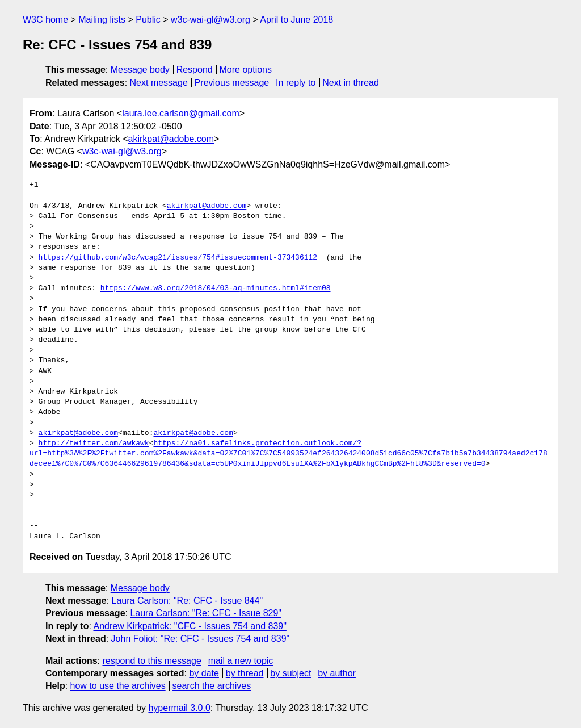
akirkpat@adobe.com (171, 139)
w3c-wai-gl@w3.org (210, 20)
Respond (195, 70)
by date (204, 673)
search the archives (212, 686)
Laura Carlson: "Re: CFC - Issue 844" (188, 601)
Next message (159, 83)
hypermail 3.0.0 (179, 708)
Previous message (232, 83)
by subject (290, 673)
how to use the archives (118, 686)
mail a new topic (241, 661)
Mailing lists (102, 20)
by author (337, 673)
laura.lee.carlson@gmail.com (181, 113)
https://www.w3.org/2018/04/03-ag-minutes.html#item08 (216, 288)
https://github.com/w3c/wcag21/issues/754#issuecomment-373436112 (178, 258)
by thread (245, 673)
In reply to (296, 83)
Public (148, 20)
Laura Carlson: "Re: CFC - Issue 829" (206, 613)
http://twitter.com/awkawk (94, 444)
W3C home (45, 20)
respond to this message (151, 661)
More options (246, 70)
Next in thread (351, 83)
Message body (140, 70)
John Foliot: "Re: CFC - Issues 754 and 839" (201, 639)
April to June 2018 (296, 20)
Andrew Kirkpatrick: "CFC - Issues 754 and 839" (190, 626)
